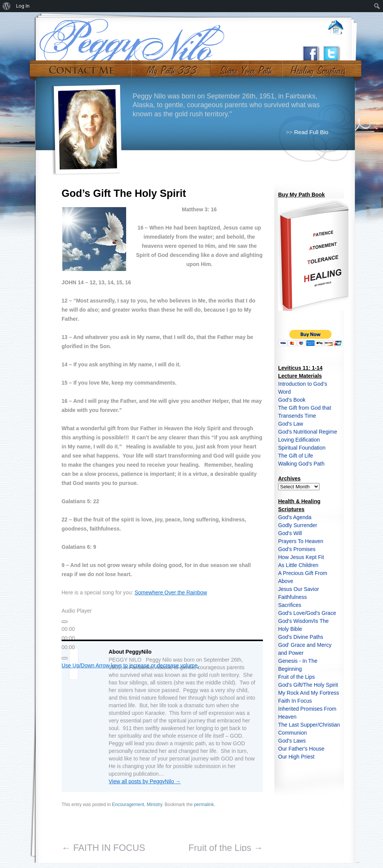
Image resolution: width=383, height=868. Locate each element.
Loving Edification (299, 440)
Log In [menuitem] (23, 6)
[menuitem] (7, 6)
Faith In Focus (295, 701)
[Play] (65, 622)
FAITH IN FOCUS (103, 848)
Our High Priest (296, 757)
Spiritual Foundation (302, 448)
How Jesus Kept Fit (301, 557)
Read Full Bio (311, 132)
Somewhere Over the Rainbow (171, 592)
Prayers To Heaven (301, 541)
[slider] (68, 638)
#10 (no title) (317, 68)
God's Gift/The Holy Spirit (308, 685)
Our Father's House (301, 749)
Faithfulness (292, 597)
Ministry (154, 805)
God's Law (291, 424)
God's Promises (297, 549)
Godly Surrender (298, 525)
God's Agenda (295, 517)
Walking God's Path (301, 464)
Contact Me (82, 68)
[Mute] (65, 658)
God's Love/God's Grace (307, 613)
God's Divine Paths (301, 637)
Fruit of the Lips (226, 848)
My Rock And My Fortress (309, 693)
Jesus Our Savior (298, 589)
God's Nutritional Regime (308, 432)
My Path (171, 68)
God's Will (290, 533)
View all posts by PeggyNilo (145, 781)
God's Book (292, 400)
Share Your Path (246, 68)
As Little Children (298, 565)
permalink (204, 805)
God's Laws (292, 741)
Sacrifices (290, 605)
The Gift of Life (296, 456)
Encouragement (128, 805)
